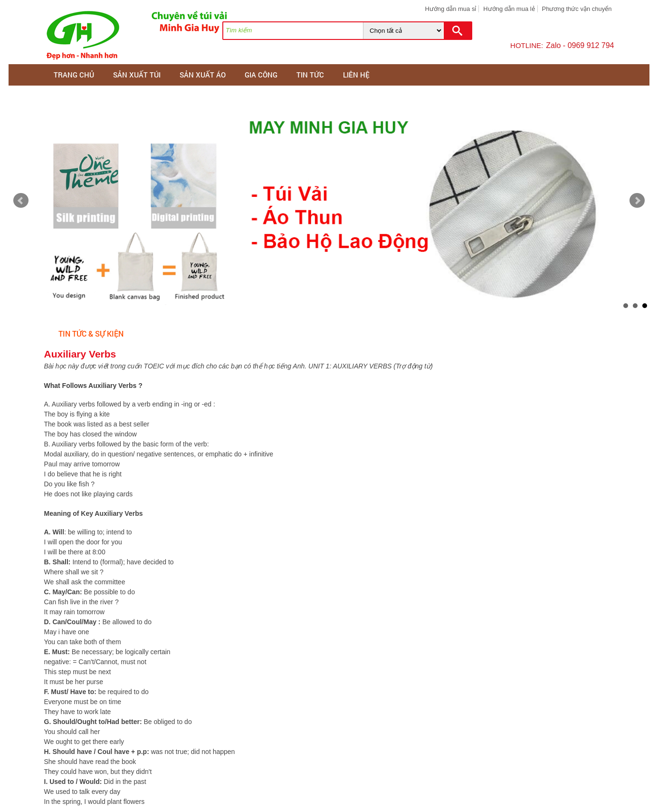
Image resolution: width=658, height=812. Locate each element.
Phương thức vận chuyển (577, 9)
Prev (21, 201)
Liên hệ (356, 75)
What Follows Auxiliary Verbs (91, 386)
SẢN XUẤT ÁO (203, 75)
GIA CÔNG (261, 75)
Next (637, 201)
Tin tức (310, 75)
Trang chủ (74, 75)
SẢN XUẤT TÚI (137, 75)
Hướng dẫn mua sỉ (450, 9)
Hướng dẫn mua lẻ (509, 9)
